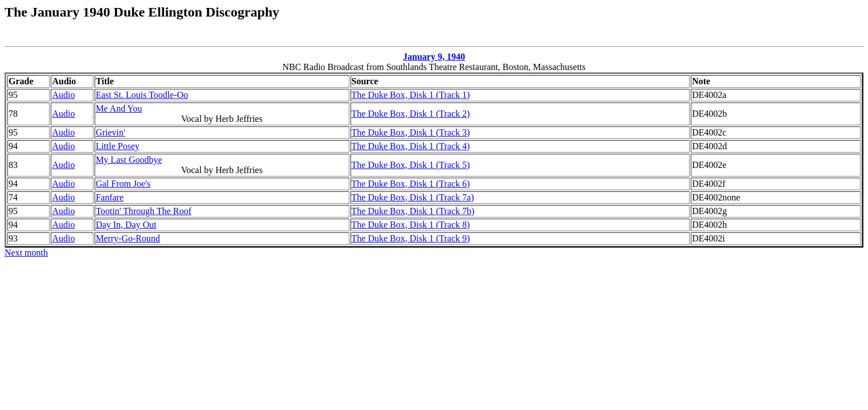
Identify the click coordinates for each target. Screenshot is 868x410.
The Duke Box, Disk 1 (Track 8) (411, 225)
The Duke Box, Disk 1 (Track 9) (411, 238)
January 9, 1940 (434, 57)
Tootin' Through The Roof (144, 211)
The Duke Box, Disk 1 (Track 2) (411, 114)
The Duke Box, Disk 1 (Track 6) (411, 184)
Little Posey (118, 146)
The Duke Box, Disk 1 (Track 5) (411, 165)
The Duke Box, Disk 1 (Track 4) (411, 146)
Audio (63, 95)
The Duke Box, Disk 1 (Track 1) (411, 95)
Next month (26, 253)
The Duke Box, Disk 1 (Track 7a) (413, 197)
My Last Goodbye (129, 160)
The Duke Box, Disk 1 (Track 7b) (413, 211)
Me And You (119, 108)
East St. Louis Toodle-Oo (142, 95)
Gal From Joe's (123, 184)
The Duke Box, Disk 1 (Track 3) (411, 132)
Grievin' (111, 132)
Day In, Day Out (126, 225)
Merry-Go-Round (128, 238)
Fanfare (110, 197)
